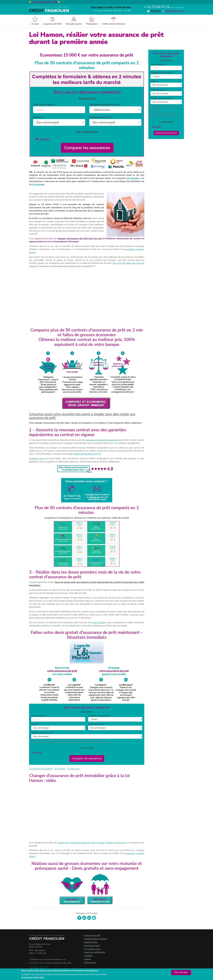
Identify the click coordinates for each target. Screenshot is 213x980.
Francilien (49, 11)
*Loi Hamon (60, 769)
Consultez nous (37, 458)
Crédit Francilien (47, 939)
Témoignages (90, 962)
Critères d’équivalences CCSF (87, 454)
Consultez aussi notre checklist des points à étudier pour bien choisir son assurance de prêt (82, 416)
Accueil (35, 24)
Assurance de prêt (92, 935)
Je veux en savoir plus (33, 977)
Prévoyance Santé (92, 946)
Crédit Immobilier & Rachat (95, 939)
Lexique (87, 959)
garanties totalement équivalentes (102, 440)
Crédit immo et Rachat (113, 24)
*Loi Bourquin (73, 769)
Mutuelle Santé (74, 24)
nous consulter (99, 622)
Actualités (88, 956)
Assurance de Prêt (52, 24)
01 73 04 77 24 (158, 7)
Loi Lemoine (133, 178)
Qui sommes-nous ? (93, 949)
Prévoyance (92, 24)
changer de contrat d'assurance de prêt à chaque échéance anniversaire (92, 843)
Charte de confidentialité (95, 952)
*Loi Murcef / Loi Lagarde (41, 769)
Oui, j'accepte (181, 972)
